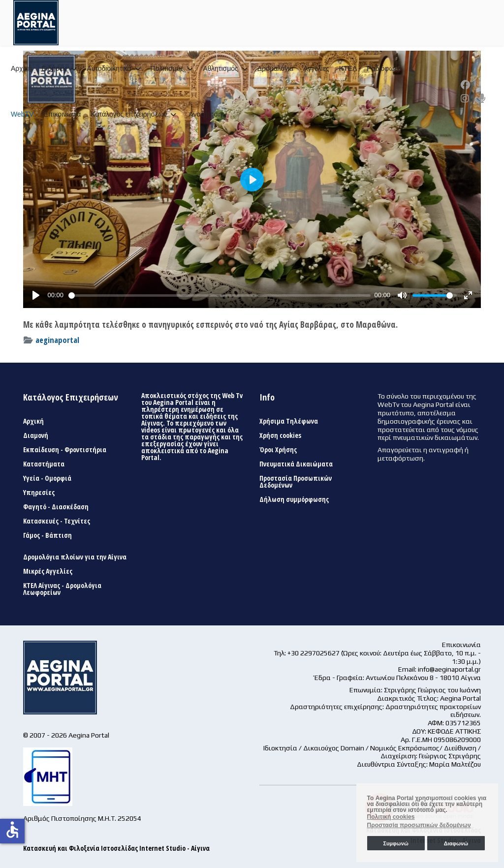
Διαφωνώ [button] (456, 843)
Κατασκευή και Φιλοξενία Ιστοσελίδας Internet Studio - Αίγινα (116, 848)
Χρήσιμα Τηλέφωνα (289, 421)
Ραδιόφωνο (384, 68)
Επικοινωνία (62, 114)
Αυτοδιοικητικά (109, 68)
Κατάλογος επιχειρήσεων (129, 114)
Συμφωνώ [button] (395, 843)
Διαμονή (36, 435)
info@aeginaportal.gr (449, 669)
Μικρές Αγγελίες (48, 571)
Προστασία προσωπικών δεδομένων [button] (419, 825)
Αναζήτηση (205, 114)
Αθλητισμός (220, 68)
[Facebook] (465, 85)
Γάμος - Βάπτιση (47, 535)
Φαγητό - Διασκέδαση (56, 507)
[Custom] (482, 98)
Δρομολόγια (275, 68)
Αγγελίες (316, 68)
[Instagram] (465, 98)
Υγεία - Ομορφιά (47, 478)
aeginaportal (57, 340)
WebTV (22, 114)
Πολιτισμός (167, 68)
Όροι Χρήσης (278, 450)
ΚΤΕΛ (348, 68)
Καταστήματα (44, 464)
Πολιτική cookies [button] (391, 817)
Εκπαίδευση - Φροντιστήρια (65, 450)
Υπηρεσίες (39, 493)
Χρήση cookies (280, 435)
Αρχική (21, 68)
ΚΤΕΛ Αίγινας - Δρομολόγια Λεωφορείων (62, 589)
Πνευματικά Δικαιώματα (296, 464)
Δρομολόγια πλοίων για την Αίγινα (75, 557)
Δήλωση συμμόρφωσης (294, 499)
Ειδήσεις (55, 68)
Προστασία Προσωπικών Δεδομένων (296, 482)
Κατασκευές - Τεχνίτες (57, 521)
